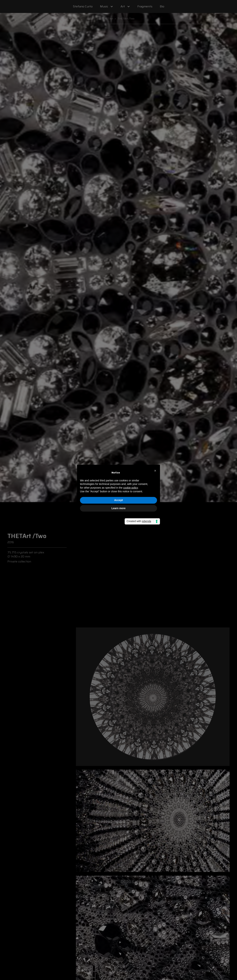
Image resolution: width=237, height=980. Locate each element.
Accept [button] (119, 500)
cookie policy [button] (130, 488)
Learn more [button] (118, 508)
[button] (155, 471)
